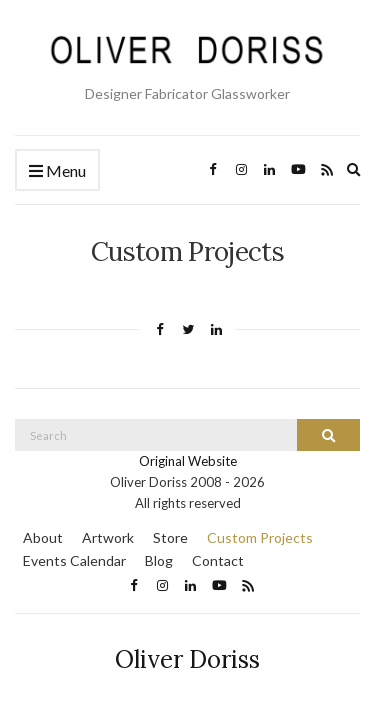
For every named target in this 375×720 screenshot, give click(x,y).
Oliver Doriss (187, 659)
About (43, 537)
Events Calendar (74, 560)
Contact (218, 560)
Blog (159, 560)
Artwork (108, 537)
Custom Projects (260, 537)
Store (170, 537)
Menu (57, 171)
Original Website (188, 461)
